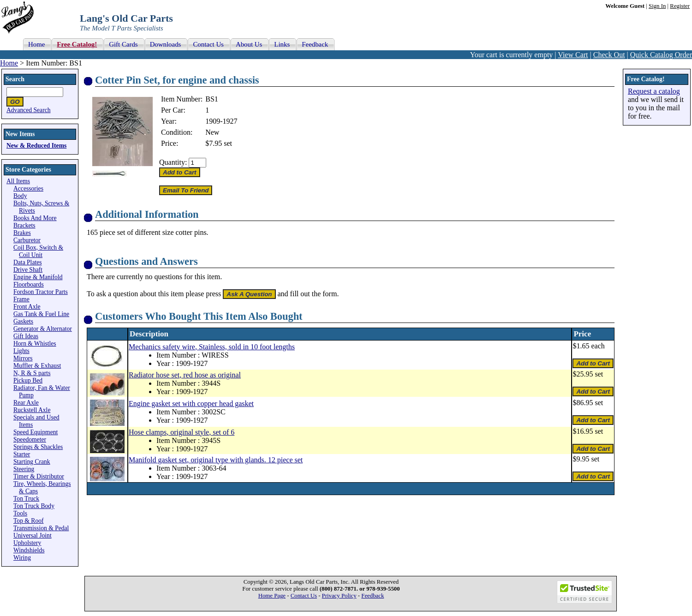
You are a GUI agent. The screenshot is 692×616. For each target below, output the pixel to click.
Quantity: (173, 162)
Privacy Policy (339, 596)
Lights (21, 351)
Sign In (657, 6)
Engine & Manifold (38, 277)
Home (9, 63)
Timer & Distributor (39, 476)
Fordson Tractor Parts (41, 292)
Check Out (609, 55)
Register (680, 6)
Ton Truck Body (34, 506)
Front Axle (27, 307)
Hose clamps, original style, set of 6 (182, 432)
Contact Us (304, 596)
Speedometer (30, 440)
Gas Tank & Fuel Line (41, 314)
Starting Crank (32, 462)
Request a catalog (654, 91)
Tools (20, 513)
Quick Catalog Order (661, 55)
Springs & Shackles (38, 447)
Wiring (22, 558)
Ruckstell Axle (32, 410)
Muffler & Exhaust (37, 366)
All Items (18, 181)
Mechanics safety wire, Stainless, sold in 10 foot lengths (212, 347)
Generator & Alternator (43, 329)
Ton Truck (26, 499)
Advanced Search (29, 110)
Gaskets (23, 321)
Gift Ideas (26, 336)
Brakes (22, 233)
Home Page (272, 596)
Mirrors (23, 358)
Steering (24, 469)
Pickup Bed (28, 380)
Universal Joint (33, 535)
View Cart (573, 55)
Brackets (24, 225)
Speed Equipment (36, 432)
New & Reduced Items (36, 146)
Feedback (373, 596)
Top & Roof (29, 521)
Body (20, 196)
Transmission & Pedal (41, 528)
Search (15, 79)
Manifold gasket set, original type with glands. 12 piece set (216, 460)
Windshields (29, 550)
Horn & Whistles (35, 344)
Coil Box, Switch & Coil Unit (38, 251)
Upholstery (27, 543)
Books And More (35, 218)
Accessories (28, 188)
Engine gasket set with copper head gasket (191, 404)
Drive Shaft (28, 270)
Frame (21, 299)
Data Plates (28, 262)
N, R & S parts (32, 373)
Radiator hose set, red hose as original (185, 375)
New (212, 132)
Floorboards (29, 284)
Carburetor (27, 240)
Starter (22, 454)
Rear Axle (26, 403)
